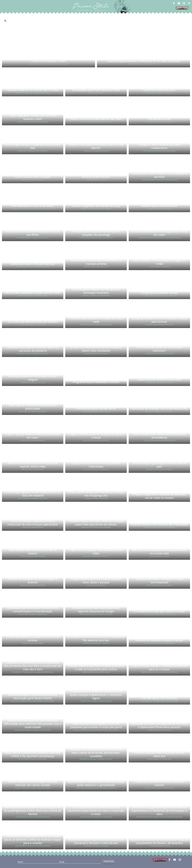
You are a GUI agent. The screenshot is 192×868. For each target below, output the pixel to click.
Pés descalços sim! (159, 119)
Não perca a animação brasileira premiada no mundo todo (159, 552)
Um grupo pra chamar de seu (159, 293)
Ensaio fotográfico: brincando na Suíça (96, 206)
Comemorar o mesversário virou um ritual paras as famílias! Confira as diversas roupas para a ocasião (33, 840)
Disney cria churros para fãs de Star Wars (96, 119)
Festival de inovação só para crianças (159, 640)
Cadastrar (109, 861)
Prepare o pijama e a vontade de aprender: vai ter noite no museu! (159, 496)
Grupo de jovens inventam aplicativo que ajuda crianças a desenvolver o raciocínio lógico (96, 695)
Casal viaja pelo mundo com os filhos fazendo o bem (33, 117)
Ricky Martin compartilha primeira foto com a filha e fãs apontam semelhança (33, 754)
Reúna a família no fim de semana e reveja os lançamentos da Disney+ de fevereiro (159, 841)
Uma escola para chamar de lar (96, 409)
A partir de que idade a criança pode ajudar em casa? (33, 436)
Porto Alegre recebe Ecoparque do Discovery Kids (33, 146)
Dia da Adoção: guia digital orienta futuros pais (159, 465)
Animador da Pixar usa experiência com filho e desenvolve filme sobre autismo (159, 725)
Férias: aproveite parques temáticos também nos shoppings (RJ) (96, 494)
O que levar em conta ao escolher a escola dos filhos (33, 233)
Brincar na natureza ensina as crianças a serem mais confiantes (96, 349)
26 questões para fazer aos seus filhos (96, 90)
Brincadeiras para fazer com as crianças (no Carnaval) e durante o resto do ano (96, 841)
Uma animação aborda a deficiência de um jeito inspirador (144, 61)
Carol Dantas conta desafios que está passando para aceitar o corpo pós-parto (96, 725)
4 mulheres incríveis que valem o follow (159, 611)
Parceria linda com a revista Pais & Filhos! (33, 90)
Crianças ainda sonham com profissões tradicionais (96, 465)
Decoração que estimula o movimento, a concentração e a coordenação (33, 610)
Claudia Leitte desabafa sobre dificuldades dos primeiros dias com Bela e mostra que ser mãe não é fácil (33, 666)
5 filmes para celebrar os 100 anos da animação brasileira (96, 291)
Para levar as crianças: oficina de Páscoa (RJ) (159, 409)
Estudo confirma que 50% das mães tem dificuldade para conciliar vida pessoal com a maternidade (33, 724)
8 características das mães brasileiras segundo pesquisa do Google (96, 610)
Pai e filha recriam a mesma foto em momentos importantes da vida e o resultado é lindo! (96, 811)
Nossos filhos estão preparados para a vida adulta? (96, 146)
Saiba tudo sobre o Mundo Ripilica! (33, 264)
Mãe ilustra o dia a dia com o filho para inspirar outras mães (33, 465)
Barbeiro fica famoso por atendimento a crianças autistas (96, 262)
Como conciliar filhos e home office (159, 380)
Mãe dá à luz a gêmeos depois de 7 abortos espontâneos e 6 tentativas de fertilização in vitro (159, 811)
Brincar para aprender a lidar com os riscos (33, 293)
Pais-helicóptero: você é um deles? (33, 206)
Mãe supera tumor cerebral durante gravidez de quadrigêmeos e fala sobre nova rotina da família (33, 811)
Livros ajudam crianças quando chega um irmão (159, 262)
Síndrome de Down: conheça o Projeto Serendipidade (159, 581)
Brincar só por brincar (96, 177)
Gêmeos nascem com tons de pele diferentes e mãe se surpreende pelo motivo (96, 668)
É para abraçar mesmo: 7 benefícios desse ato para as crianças (159, 668)
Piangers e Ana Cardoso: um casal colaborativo (159, 146)
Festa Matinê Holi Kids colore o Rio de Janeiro (33, 552)
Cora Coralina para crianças (33, 177)
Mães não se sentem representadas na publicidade (33, 407)
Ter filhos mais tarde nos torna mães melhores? (159, 349)
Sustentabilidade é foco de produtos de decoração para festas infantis (33, 696)
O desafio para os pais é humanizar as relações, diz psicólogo (96, 233)
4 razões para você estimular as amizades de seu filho (159, 175)
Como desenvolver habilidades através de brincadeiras (159, 436)
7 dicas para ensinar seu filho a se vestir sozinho (159, 783)
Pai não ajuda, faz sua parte (159, 698)
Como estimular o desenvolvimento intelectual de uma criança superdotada (33, 523)
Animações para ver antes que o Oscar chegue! (33, 378)
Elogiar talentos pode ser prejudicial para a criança (96, 436)
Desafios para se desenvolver (159, 206)
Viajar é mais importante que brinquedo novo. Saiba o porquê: (96, 581)
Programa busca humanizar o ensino (96, 382)
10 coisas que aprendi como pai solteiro (33, 322)
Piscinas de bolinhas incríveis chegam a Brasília (33, 581)
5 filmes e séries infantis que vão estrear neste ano (159, 754)
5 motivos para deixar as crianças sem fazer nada (96, 320)
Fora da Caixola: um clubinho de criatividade (159, 524)
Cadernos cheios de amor (159, 90)
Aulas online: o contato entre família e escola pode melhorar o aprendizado (96, 783)
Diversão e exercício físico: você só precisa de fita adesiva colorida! (96, 639)
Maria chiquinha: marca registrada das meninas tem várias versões (33, 783)
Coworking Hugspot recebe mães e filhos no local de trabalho (33, 494)
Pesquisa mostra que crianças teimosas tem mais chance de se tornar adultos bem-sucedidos (96, 753)
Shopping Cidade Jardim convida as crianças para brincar (159, 320)
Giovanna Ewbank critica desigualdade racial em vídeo (159, 233)
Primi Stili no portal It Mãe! (48, 61)
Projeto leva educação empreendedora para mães (96, 552)
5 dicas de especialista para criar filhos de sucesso (33, 639)
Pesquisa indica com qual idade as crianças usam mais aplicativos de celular (96, 523)
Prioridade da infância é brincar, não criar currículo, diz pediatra (33, 349)
